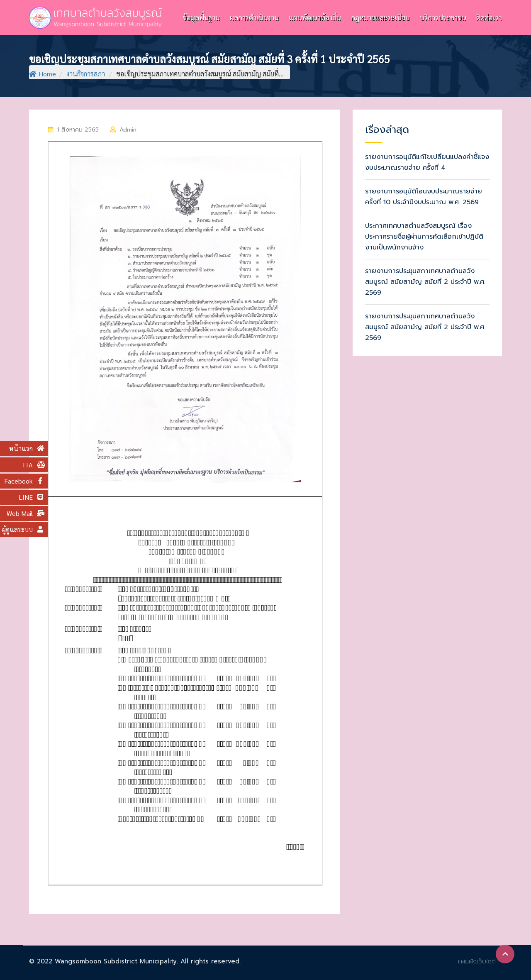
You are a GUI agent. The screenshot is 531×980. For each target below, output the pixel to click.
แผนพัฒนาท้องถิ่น (315, 17)
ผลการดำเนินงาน (254, 17)
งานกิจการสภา (86, 74)
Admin (128, 130)
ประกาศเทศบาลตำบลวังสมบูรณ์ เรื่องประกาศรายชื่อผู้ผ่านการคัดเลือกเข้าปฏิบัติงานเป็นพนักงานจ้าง (424, 237)
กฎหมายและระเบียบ (380, 17)
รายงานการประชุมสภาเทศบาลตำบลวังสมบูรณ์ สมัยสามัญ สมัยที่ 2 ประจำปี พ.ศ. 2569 (425, 282)
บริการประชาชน (443, 17)
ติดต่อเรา (489, 17)
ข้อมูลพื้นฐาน (201, 17)
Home (43, 74)
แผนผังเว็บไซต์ (477, 961)
